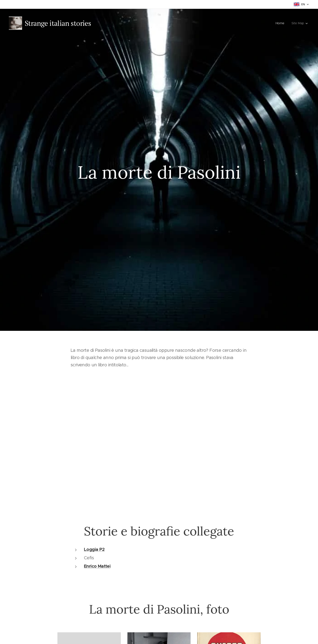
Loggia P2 (94, 549)
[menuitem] (280, 23)
